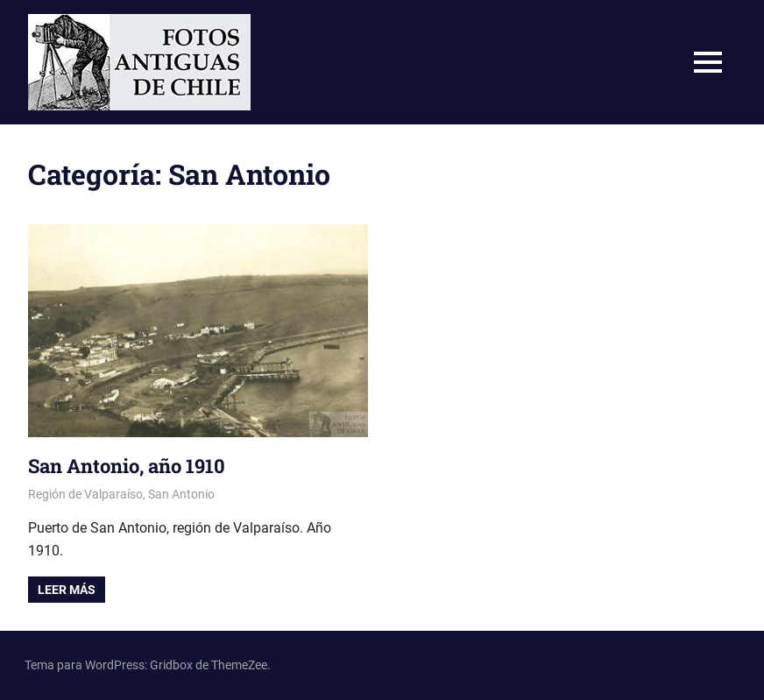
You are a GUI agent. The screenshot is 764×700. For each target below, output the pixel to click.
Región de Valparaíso (85, 494)
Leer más (67, 590)
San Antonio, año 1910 (127, 466)
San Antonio (181, 494)
